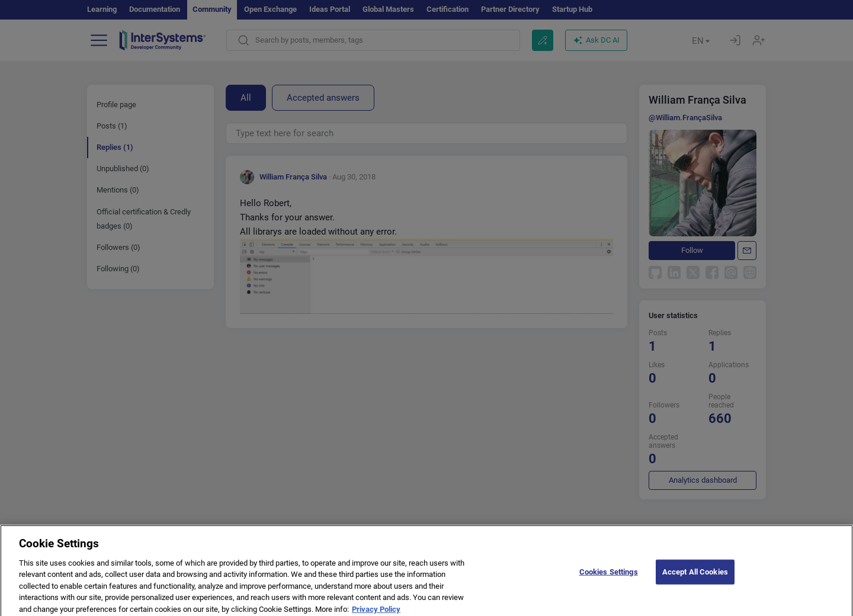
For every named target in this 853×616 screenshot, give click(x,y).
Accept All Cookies (695, 575)
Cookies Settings (609, 575)
